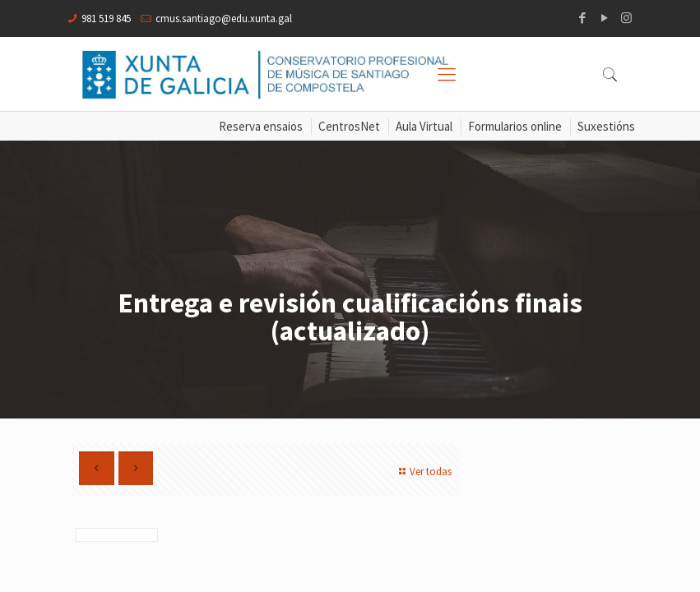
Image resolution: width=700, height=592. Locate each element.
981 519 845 (106, 18)
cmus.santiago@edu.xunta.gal (224, 18)
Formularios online (515, 126)
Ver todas (423, 472)
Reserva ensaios (261, 126)
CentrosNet (349, 126)
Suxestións (606, 126)
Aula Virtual (424, 126)
